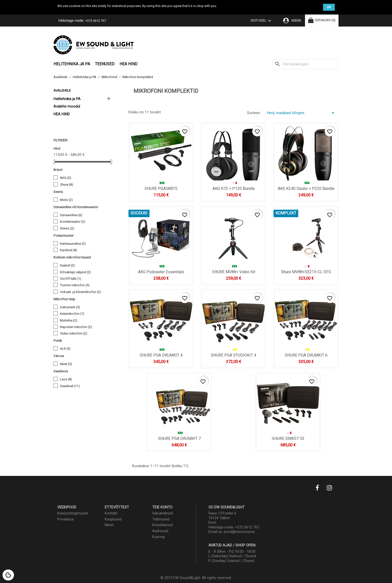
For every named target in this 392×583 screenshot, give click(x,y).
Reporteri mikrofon (76, 327)
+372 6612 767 (96, 21)
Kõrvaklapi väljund (75, 272)
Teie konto (162, 507)
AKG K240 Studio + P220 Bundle (306, 188)
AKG (66, 178)
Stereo (67, 228)
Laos (66, 379)
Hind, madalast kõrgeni (301, 113)
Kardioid (68, 250)
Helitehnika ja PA (72, 64)
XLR (65, 349)
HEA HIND (128, 64)
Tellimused (161, 519)
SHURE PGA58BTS (161, 188)
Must (66, 364)
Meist (109, 525)
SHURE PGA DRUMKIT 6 (306, 355)
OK (329, 7)
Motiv (66, 200)
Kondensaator (73, 222)
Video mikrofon (74, 333)
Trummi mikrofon (75, 285)
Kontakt (111, 513)
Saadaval (70, 386)
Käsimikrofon (72, 314)
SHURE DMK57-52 (288, 438)
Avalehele (62, 90)
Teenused (105, 64)
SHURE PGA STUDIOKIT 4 (233, 355)
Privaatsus (66, 519)
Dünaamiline (71, 215)
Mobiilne (69, 320)
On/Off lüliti (71, 279)
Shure (66, 185)
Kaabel (67, 265)
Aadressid (160, 531)
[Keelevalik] (262, 21)
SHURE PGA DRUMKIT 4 (161, 355)
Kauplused (113, 519)
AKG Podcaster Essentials (161, 272)
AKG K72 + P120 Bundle (234, 188)
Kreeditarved (162, 525)
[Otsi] (305, 64)
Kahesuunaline (73, 244)
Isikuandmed (162, 513)
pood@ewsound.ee (239, 532)
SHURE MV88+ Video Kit (234, 272)
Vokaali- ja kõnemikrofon (80, 292)
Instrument (70, 307)
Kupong (158, 537)
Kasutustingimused (73, 513)
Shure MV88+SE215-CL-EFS (306, 272)
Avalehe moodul (67, 106)
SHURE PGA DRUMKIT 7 (179, 438)
